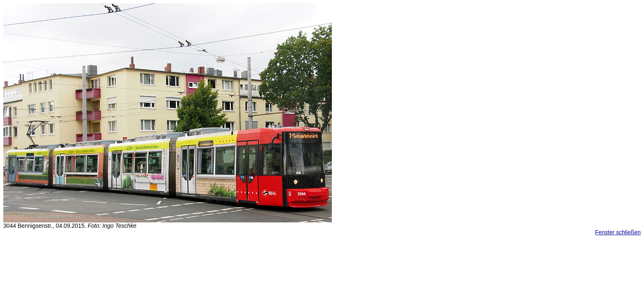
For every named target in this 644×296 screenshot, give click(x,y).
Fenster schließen (618, 232)
